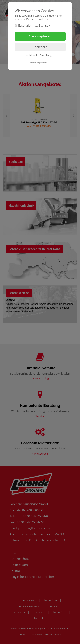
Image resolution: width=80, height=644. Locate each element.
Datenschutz (45, 62)
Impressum (34, 62)
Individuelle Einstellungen (40, 55)
